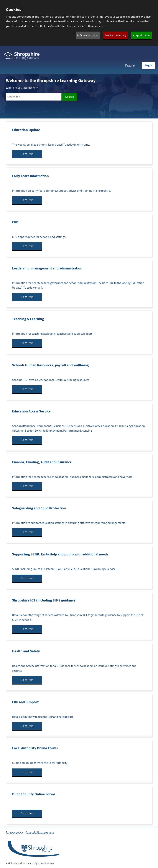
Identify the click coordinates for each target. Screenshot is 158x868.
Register (130, 65)
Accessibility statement (40, 833)
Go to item (27, 154)
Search (70, 97)
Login (148, 65)
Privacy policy (14, 833)
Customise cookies (89, 35)
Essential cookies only (115, 35)
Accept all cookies (141, 35)
